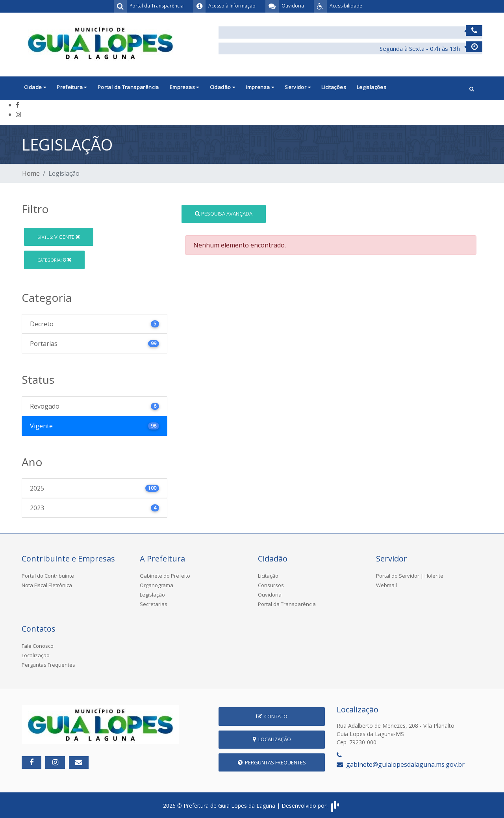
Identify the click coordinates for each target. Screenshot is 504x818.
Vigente (59, 237)
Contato (272, 716)
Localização (36, 655)
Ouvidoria (270, 595)
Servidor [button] (298, 87)
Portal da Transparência (128, 87)
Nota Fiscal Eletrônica (47, 585)
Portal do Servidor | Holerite (410, 576)
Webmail (386, 585)
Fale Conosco (38, 646)
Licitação (268, 576)
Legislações (372, 87)
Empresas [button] (184, 87)
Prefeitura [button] (72, 87)
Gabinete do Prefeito (165, 576)
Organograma (157, 585)
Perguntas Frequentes (48, 665)
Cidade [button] (35, 87)
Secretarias (154, 604)
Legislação (152, 595)
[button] (472, 88)
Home (31, 173)
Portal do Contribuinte (48, 576)
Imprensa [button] (260, 87)
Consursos (271, 585)
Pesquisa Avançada (224, 214)
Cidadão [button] (223, 87)
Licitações (334, 87)
